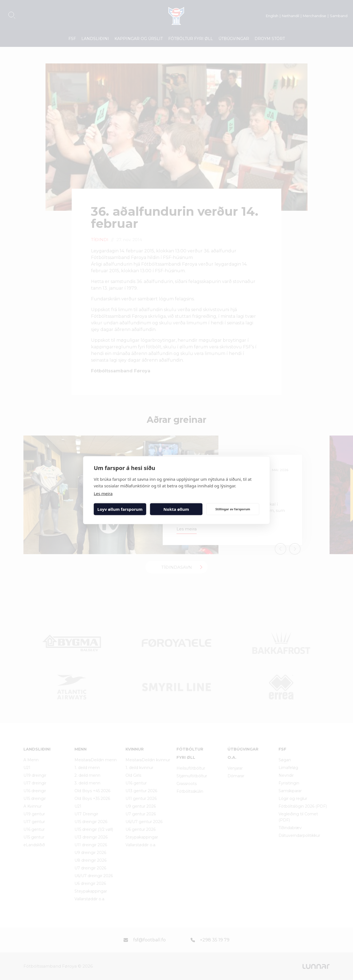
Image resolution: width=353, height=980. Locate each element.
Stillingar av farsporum (233, 509)
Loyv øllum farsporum (120, 509)
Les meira (103, 493)
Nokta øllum (176, 509)
